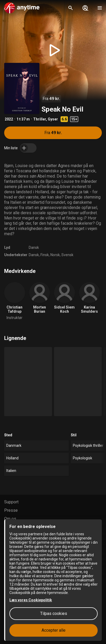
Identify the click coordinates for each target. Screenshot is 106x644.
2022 (9, 119)
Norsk (55, 255)
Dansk (34, 247)
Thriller (40, 119)
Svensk (67, 255)
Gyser (53, 119)
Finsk (45, 255)
